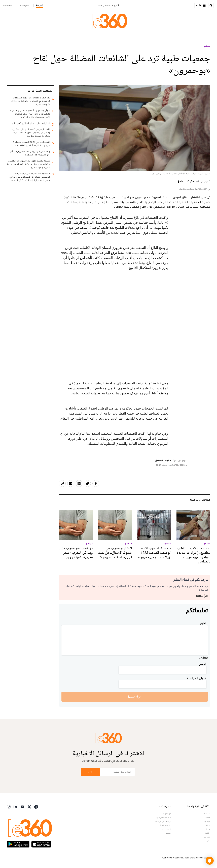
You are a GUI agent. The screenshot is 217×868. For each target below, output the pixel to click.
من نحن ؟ (167, 814)
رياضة (208, 833)
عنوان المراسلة (197, 678)
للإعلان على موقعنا (163, 821)
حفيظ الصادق (186, 181)
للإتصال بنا (167, 829)
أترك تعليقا (135, 697)
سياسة (207, 814)
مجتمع (207, 46)
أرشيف (168, 833)
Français (25, 6)
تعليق (203, 623)
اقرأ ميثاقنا (202, 596)
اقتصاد (207, 818)
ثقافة (208, 825)
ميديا (208, 829)
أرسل (90, 772)
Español (7, 6)
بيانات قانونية (166, 825)
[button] (210, 861)
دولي (208, 841)
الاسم (203, 664)
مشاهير (207, 837)
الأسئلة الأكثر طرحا (164, 818)
